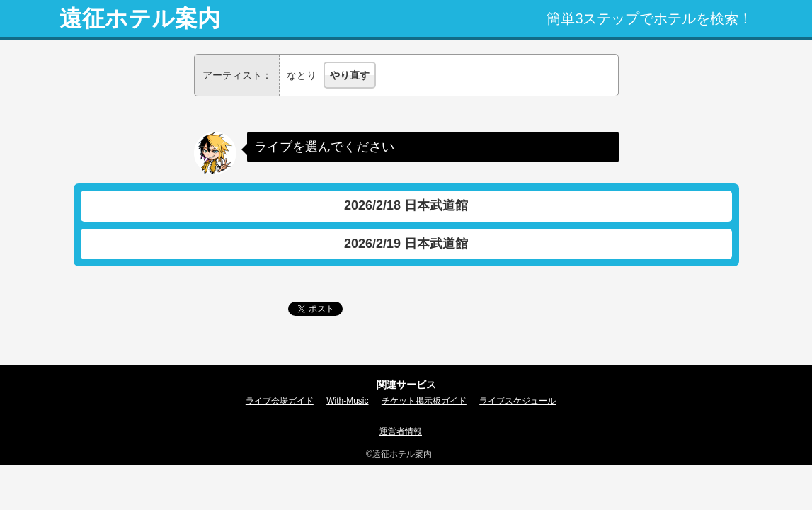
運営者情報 (401, 431)
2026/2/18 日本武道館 (406, 205)
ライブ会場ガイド (280, 401)
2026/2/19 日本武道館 (406, 244)
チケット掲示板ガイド (424, 401)
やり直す (350, 75)
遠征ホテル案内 (140, 18)
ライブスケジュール (517, 401)
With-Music (347, 401)
